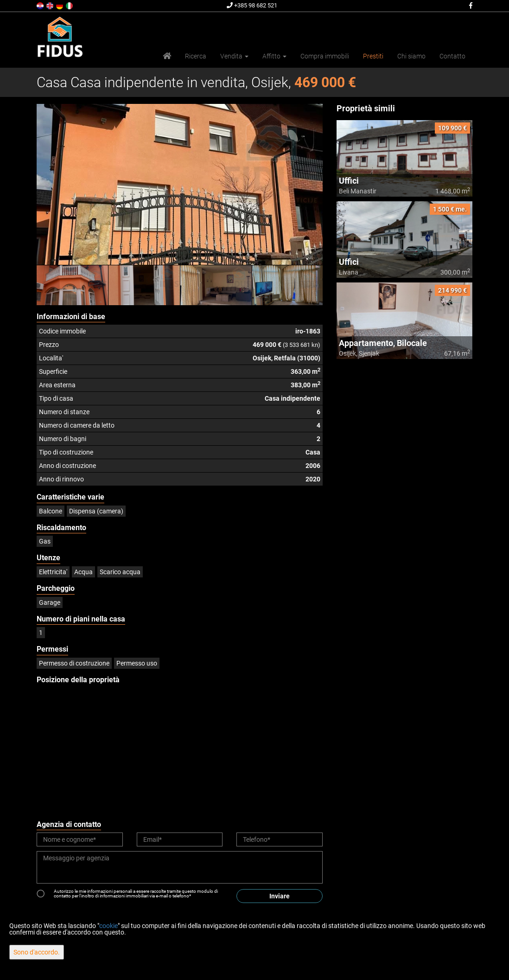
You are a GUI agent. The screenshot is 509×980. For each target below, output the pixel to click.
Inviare (280, 896)
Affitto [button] (274, 56)
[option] (73, 285)
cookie (108, 926)
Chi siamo (411, 56)
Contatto (452, 56)
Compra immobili (325, 56)
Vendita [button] (234, 56)
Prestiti (373, 56)
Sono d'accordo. (37, 952)
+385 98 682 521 (252, 5)
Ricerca (196, 56)
